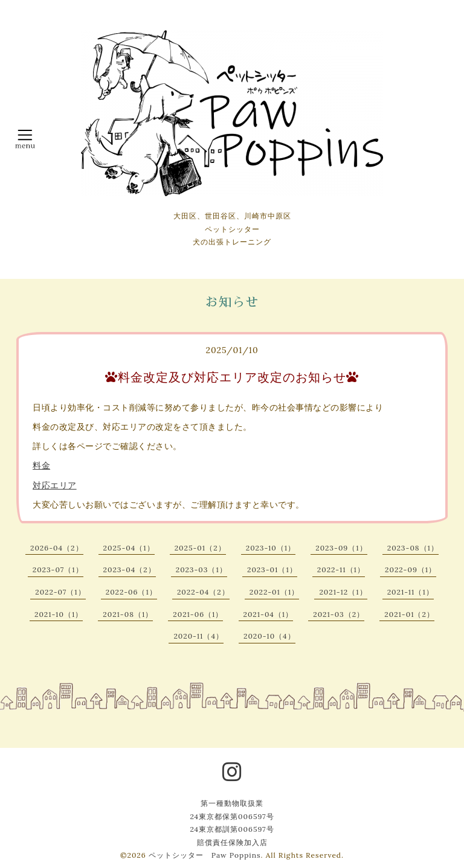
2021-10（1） (59, 614)
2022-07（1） (60, 592)
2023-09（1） (341, 548)
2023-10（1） (271, 548)
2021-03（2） (339, 614)
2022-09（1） (411, 570)
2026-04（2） (56, 548)
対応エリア (55, 485)
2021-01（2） (409, 614)
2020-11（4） (198, 636)
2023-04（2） (130, 570)
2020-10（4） (269, 636)
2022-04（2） (203, 592)
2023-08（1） (413, 548)
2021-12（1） (343, 592)
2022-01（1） (275, 592)
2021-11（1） (411, 592)
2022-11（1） (341, 570)
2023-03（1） (201, 570)
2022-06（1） (131, 592)
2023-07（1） (58, 570)
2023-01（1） (272, 570)
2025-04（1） (129, 548)
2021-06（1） (198, 614)
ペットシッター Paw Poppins (205, 855)
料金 (41, 465)
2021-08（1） (128, 614)
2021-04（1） (269, 614)
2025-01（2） (200, 548)
